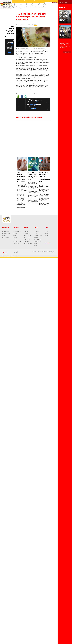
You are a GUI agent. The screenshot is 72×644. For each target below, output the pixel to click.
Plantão (32, 25)
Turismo (47, 235)
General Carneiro (28, 235)
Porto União (27, 239)
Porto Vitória (27, 241)
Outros (46, 231)
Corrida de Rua (38, 235)
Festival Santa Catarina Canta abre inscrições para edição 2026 (33, 176)
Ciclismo (36, 233)
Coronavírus (16, 244)
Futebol (36, 237)
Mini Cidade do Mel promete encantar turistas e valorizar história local (44, 177)
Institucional (6, 228)
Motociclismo (37, 239)
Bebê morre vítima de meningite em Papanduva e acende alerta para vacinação (21, 177)
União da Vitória (28, 244)
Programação (6, 231)
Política (26, 7)
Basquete (36, 231)
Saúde (46, 233)
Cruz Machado (27, 233)
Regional (14, 7)
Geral (44, 7)
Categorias (16, 228)
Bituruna (26, 231)
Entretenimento (39, 7)
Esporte (32, 7)
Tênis (35, 244)
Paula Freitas (27, 237)
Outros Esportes (38, 241)
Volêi (35, 246)
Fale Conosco (6, 237)
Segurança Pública (20, 8)
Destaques (48, 243)
